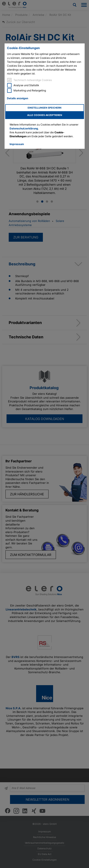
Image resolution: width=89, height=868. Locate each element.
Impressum (17, 144)
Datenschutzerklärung (24, 128)
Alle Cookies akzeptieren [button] (45, 115)
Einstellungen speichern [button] (44, 108)
